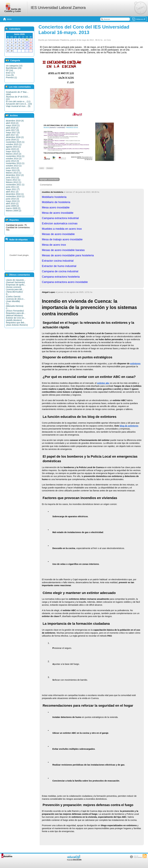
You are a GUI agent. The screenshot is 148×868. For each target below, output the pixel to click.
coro (42, 168)
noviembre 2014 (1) (15, 156)
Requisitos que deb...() (17, 324)
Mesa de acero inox (54, 245)
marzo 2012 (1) (13, 180)
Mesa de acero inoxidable (58, 213)
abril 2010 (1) (12, 204)
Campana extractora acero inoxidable (65, 282)
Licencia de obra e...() (16, 300)
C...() (15, 310)
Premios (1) (11, 77)
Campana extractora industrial (60, 218)
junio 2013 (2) (12, 168)
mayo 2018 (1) (13, 125)
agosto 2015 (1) (13, 147)
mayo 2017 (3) (13, 133)
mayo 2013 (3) (13, 170)
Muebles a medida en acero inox (62, 229)
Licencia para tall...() (15, 291)
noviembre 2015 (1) (15, 142)
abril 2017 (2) (12, 135)
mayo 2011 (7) (13, 189)
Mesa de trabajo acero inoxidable (62, 239)
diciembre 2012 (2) (15, 175)
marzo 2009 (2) (13, 208)
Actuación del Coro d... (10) (19, 104)
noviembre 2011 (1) (15, 185)
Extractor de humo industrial (59, 266)
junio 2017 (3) (12, 130)
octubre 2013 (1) (14, 166)
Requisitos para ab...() (16, 314)
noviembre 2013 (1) (15, 163)
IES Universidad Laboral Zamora (58, 8)
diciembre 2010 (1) (15, 194)
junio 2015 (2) (12, 149)
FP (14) (9, 70)
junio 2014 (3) (12, 161)
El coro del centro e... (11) (18, 101)
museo (50, 168)
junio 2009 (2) (12, 206)
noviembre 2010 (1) (15, 196)
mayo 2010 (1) (13, 201)
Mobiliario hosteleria (54, 197)
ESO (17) (10, 73)
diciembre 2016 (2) (15, 137)
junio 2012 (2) (12, 177)
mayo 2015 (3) (13, 151)
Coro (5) (10, 75)
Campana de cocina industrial (60, 271)
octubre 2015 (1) (14, 144)
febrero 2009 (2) (14, 211)
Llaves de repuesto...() (16, 281)
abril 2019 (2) (12, 123)
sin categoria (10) (14, 66)
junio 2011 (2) (12, 187)
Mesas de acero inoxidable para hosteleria (68, 255)
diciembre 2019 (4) (15, 121)
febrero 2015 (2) (14, 154)
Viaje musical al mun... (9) (18, 106)
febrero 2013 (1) (14, 173)
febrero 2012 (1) (14, 182)
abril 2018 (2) (12, 128)
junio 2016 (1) (12, 140)
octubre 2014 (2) (14, 159)
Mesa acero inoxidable (56, 207)
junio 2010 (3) (12, 199)
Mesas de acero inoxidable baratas (63, 250)
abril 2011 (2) (12, 192)
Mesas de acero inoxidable (58, 234)
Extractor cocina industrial (58, 261)
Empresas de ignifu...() (16, 286)
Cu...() (15, 305)
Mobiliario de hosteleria (56, 202)
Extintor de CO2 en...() (16, 319)
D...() (13, 295)
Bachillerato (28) (14, 68)
